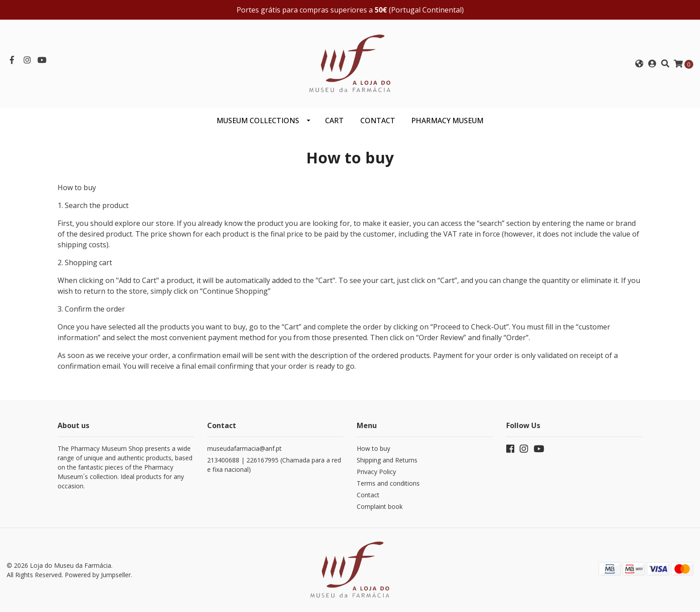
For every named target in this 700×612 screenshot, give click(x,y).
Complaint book (380, 506)
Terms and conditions (388, 483)
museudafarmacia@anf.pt (244, 448)
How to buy (373, 448)
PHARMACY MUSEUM (447, 121)
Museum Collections (258, 121)
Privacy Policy (376, 472)
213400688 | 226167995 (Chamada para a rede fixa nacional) (274, 465)
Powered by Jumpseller (98, 575)
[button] (639, 64)
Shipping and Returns (387, 460)
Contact (368, 495)
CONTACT (378, 121)
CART (334, 121)
